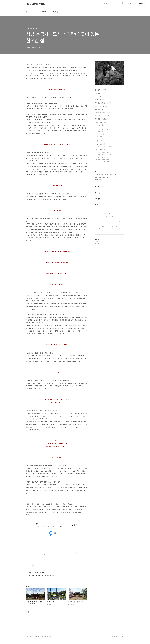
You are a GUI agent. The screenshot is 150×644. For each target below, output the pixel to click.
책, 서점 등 (99, 100)
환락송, (117, 177)
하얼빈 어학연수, (99, 180)
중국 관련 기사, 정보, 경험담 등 (105, 119)
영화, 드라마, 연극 (102, 96)
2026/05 (109, 213)
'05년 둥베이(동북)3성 (104, 162)
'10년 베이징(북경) (103, 157)
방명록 (44, 12)
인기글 (103, 187)
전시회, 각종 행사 (101, 106)
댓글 (27, 612)
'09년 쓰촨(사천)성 (103, 159)
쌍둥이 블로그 (57, 12)
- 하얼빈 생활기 (101, 144)
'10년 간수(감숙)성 (103, 153)
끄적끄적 (99, 109)
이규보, (107, 180)
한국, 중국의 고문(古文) (103, 112)
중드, (103, 177)
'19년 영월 (101, 125)
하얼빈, (115, 174)
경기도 (100, 139)
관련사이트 (115, 636)
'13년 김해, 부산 (102, 129)
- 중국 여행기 (100, 150)
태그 (35, 12)
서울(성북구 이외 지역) (104, 136)
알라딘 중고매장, (99, 174)
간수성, (112, 177)
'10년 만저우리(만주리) (104, 155)
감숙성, (107, 177)
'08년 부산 (101, 132)
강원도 (100, 141)
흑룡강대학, (98, 177)
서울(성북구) (102, 134)
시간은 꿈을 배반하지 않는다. (37, 4)
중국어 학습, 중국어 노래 (103, 116)
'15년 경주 (101, 127)
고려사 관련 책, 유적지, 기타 (104, 103)
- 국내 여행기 (100, 122)
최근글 (97, 187)
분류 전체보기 (101, 90)
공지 (98, 93)
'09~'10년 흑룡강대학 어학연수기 (108, 147)
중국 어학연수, (108, 174)
